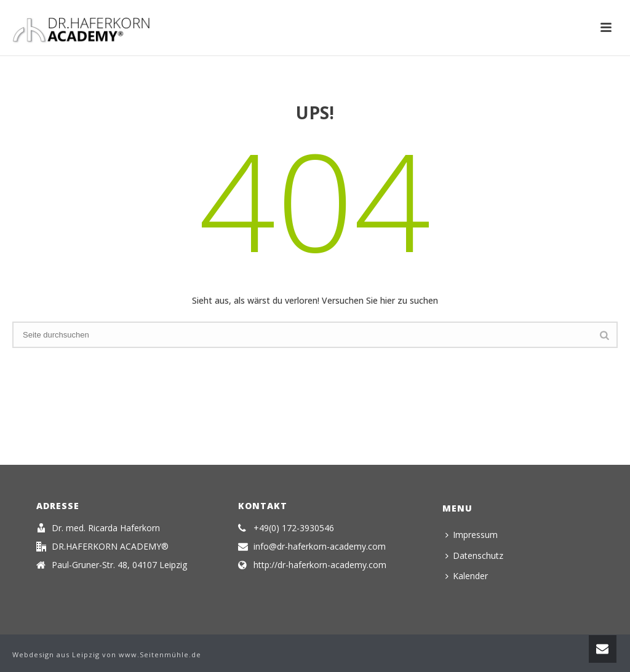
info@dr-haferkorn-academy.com (320, 547)
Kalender (467, 576)
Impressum (472, 535)
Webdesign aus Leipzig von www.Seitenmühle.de (107, 654)
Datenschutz (474, 555)
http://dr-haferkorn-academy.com (320, 565)
